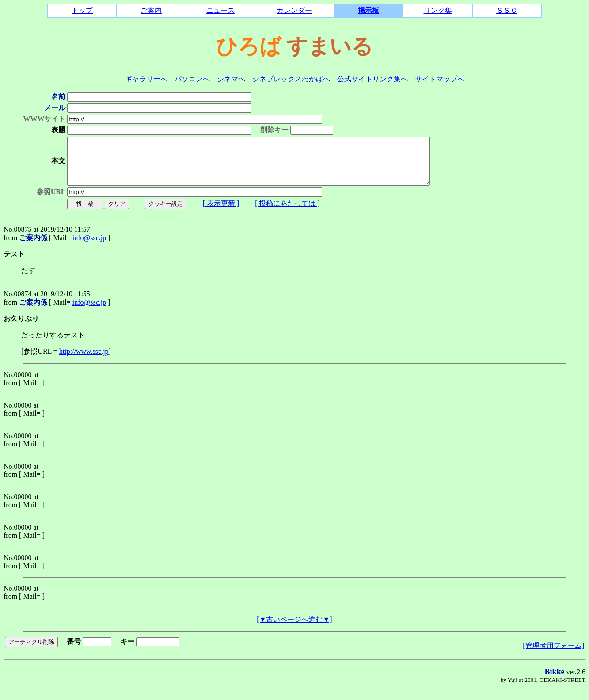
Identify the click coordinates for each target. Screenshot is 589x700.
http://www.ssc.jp (84, 361)
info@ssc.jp (89, 247)
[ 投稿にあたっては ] (281, 212)
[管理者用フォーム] (553, 655)
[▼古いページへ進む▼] (294, 629)
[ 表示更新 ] (215, 212)
